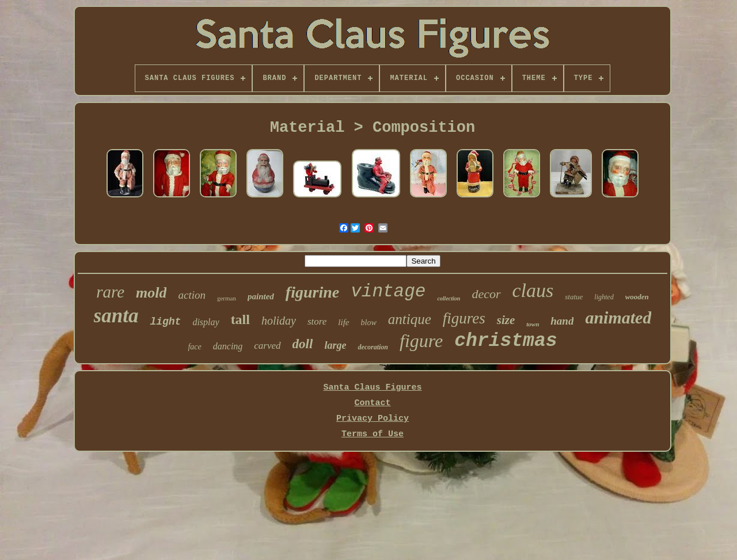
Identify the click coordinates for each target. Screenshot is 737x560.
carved (267, 346)
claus (533, 290)
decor (486, 294)
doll (303, 344)
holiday (279, 321)
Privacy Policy (373, 419)
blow (369, 323)
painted (261, 296)
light (165, 322)
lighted (604, 297)
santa (116, 316)
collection (449, 298)
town (533, 324)
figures (464, 318)
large (335, 345)
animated (618, 317)
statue (574, 297)
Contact (372, 403)
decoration (373, 347)
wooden (637, 297)
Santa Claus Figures (372, 388)
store (317, 321)
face (194, 347)
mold (151, 293)
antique (410, 319)
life (343, 322)
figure (421, 341)
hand (562, 321)
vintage (388, 292)
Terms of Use (373, 434)
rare (110, 292)
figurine (312, 292)
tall (240, 319)
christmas (506, 341)
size (506, 320)
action (192, 295)
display (206, 322)
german (227, 298)
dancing (228, 346)
